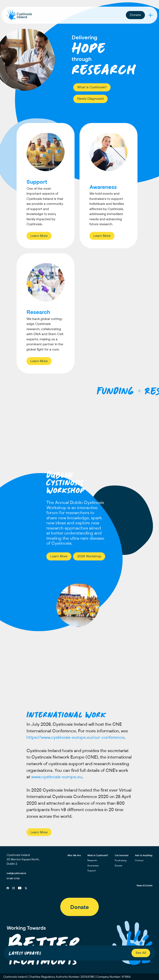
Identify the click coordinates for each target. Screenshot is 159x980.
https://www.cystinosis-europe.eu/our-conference (75, 740)
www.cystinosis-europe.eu (57, 779)
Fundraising (121, 860)
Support (92, 870)
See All (141, 953)
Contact (139, 860)
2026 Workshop (89, 557)
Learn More (39, 236)
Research (92, 860)
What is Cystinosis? (92, 87)
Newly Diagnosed (90, 98)
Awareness (93, 865)
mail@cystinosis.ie (16, 873)
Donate (135, 15)
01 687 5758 (13, 878)
